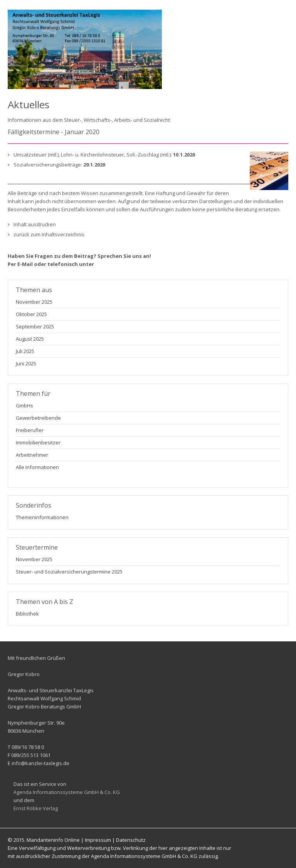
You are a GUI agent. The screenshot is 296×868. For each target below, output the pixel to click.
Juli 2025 (25, 351)
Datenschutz (131, 840)
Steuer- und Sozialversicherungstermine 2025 (69, 572)
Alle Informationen (37, 467)
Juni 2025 (26, 363)
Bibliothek (27, 614)
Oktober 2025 (31, 314)
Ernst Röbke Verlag (36, 808)
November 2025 (34, 302)
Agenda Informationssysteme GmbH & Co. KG (67, 792)
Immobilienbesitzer (38, 442)
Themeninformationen (42, 517)
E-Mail (25, 264)
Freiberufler (30, 430)
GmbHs (24, 405)
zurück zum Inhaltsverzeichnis (49, 234)
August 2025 (30, 339)
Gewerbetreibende (38, 418)
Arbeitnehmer (32, 455)
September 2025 (35, 326)
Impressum (98, 840)
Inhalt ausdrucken (35, 224)
